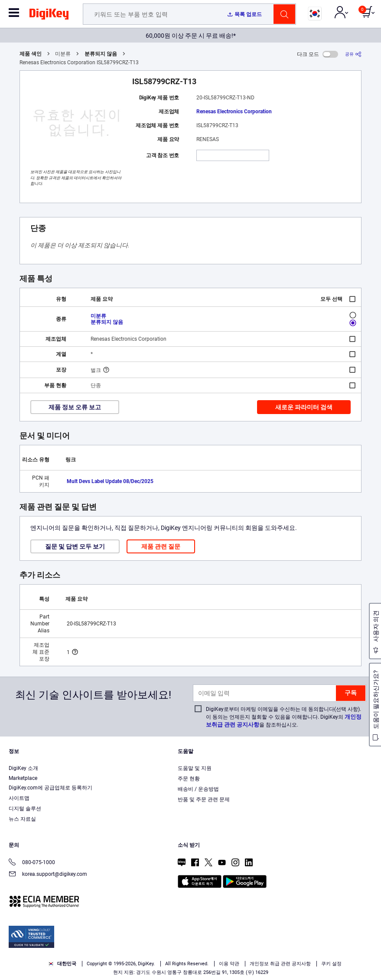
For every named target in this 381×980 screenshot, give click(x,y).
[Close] (367, 932)
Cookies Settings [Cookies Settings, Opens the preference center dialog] (121, 965)
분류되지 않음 (101, 54)
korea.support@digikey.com (48, 875)
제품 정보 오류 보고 (75, 407)
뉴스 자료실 (22, 819)
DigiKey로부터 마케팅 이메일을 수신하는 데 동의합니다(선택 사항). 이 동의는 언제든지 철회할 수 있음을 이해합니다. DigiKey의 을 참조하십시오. (284, 717)
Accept (181, 965)
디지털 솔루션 (25, 809)
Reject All (240, 965)
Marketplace (23, 778)
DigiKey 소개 (23, 768)
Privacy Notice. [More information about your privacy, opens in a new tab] (232, 948)
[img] (49, 16)
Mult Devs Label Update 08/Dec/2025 (110, 481)
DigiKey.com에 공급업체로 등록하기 (50, 788)
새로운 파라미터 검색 (304, 407)
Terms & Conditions (178, 948)
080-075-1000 (32, 863)
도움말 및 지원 (195, 768)
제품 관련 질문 (161, 546)
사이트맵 (19, 798)
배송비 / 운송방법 (198, 789)
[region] (190, 949)
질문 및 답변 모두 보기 (75, 546)
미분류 (98, 316)
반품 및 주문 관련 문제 (204, 799)
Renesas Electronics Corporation (234, 112)
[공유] (353, 54)
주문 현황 (189, 779)
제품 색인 (31, 54)
